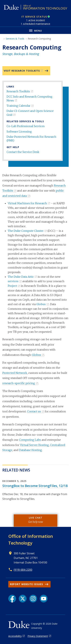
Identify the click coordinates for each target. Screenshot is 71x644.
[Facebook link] (12, 599)
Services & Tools (15, 39)
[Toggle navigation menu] (35, 30)
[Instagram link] (33, 599)
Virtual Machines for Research (27, 203)
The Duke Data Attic (21, 277)
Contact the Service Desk (23, 152)
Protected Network (15, 373)
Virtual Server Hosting (34, 445)
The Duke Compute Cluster (26, 231)
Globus (41, 304)
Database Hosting (31, 450)
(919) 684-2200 (23, 570)
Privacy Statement (38, 636)
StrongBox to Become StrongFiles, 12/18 (35, 486)
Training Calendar (19, 106)
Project (12, 286)
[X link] (23, 599)
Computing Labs (30, 440)
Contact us (34, 411)
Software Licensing (19, 132)
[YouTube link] (44, 599)
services (13, 281)
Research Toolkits (18, 91)
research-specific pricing (19, 383)
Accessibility (15, 636)
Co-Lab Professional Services (26, 126)
